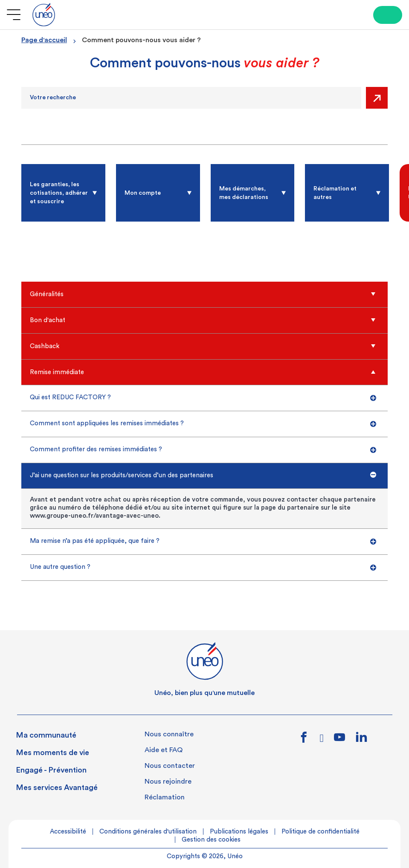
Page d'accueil (44, 40)
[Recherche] (191, 98)
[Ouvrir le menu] (14, 15)
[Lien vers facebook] (304, 740)
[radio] (63, 193)
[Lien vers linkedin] (361, 740)
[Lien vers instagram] (322, 740)
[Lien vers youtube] (339, 740)
